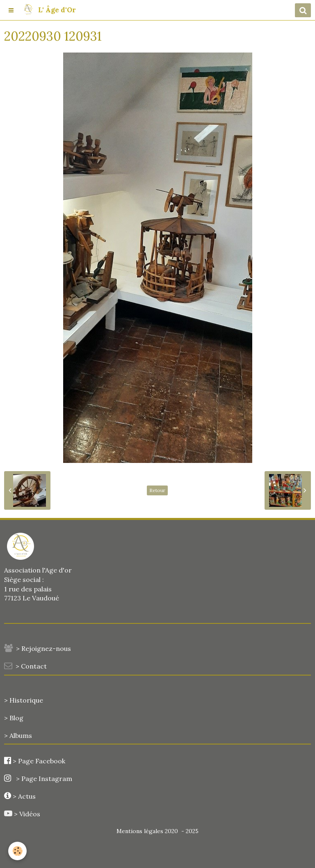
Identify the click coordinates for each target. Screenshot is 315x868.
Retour (157, 490)
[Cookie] (17, 851)
